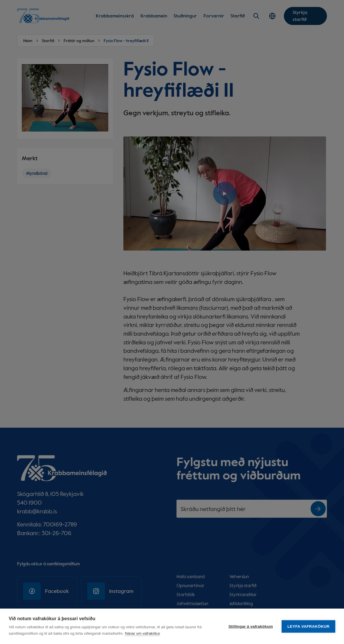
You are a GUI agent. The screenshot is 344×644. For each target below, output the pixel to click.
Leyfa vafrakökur (308, 626)
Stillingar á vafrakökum (251, 626)
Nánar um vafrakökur (142, 633)
